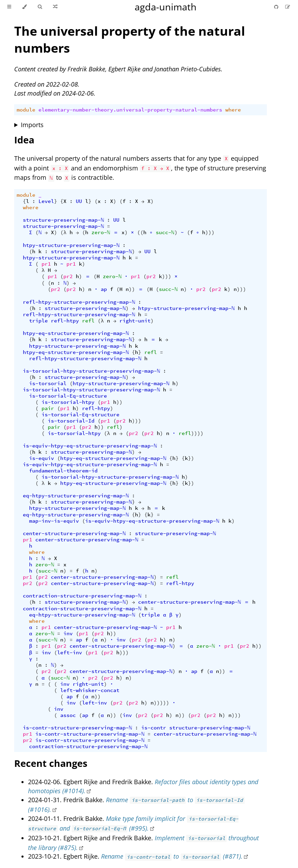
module (26, 110)
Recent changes (51, 763)
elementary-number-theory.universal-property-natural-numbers (130, 110)
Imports (32, 125)
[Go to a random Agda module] (55, 7)
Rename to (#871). (172, 856)
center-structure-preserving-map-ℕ (74, 533)
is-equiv (42, 458)
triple (38, 321)
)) (132, 289)
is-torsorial (48, 383)
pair (48, 408)
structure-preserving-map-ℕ (63, 220)
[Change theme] (24, 7)
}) (191, 458)
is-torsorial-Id (71, 421)
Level (46, 201)
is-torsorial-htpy (68, 402)
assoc (68, 715)
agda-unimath (166, 7)
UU (79, 201)
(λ (63, 232)
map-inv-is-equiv (54, 521)
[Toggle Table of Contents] (9, 7)
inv (68, 634)
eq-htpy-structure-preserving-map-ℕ (76, 496)
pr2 (68, 276)
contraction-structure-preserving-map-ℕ (82, 596)
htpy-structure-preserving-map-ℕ (71, 245)
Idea (24, 140)
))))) (161, 703)
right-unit (135, 321)
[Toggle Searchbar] (40, 7)
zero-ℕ (101, 232)
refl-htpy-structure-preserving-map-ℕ (79, 302)
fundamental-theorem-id (63, 471)
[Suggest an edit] (288, 7)
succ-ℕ (165, 232)
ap (104, 289)
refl (88, 321)
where (233, 110)
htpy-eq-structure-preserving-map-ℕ (76, 333)
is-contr (154, 728)
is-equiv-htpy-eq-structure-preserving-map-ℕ (90, 446)
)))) (197, 433)
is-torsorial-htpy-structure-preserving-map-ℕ (91, 371)
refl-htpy (65, 321)
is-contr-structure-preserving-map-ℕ (77, 728)
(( (140, 232)
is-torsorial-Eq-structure (68, 396)
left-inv (70, 653)
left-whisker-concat (90, 690)
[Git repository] (277, 7)
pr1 (46, 264)
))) (210, 232)
